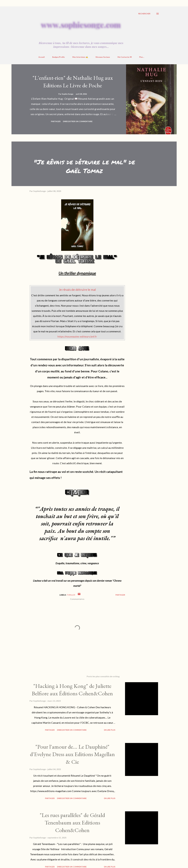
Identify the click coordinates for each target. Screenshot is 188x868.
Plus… (142, 57)
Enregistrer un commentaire (78, 121)
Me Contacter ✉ (125, 57)
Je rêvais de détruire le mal (77, 290)
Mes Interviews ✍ (80, 57)
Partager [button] (56, 121)
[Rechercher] (144, 14)
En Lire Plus (110, 730)
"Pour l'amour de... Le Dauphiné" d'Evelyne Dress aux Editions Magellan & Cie (72, 754)
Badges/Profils (59, 57)
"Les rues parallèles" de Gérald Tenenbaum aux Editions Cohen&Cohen (72, 823)
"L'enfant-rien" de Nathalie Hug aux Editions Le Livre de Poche (73, 82)
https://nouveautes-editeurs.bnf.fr (77, 336)
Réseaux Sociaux (103, 57)
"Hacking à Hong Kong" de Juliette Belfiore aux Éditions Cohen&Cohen (72, 690)
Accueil (42, 57)
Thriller (71, 595)
